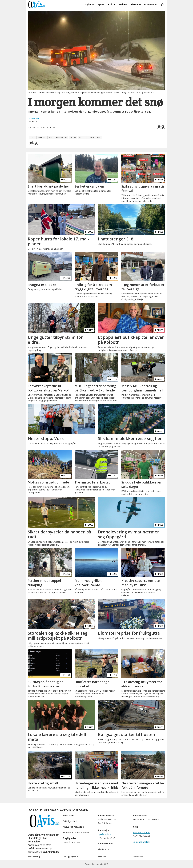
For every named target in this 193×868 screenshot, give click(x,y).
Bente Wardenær (142, 832)
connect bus (94, 138)
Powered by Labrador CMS (96, 864)
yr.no (82, 138)
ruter (73, 138)
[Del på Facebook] (159, 127)
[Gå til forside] (37, 5)
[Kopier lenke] (163, 127)
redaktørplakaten (38, 848)
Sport (101, 4)
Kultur (112, 4)
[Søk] (162, 5)
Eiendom (136, 4)
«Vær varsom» (51, 852)
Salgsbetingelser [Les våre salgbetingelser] (141, 842)
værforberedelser (58, 138)
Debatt (123, 4)
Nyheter (89, 4)
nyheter (42, 138)
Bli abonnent (150, 5)
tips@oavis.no (105, 834)
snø (33, 138)
